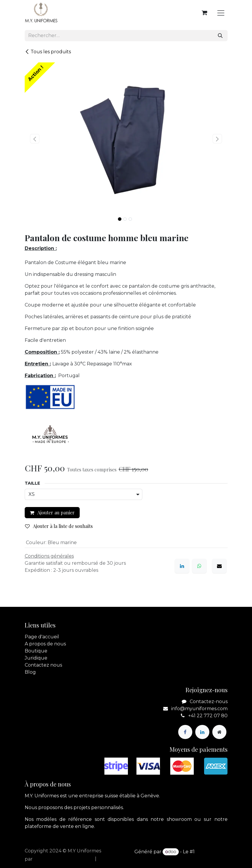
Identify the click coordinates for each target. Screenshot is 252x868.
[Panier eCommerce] (205, 13)
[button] (35, 139)
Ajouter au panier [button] (52, 512)
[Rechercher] (220, 36)
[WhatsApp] (199, 566)
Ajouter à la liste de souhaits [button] (59, 526)
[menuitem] (77, 859)
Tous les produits (48, 52)
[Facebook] (185, 732)
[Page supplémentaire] (219, 732)
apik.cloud (46, 859)
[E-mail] (219, 566)
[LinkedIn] (182, 566)
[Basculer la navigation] (221, 13)
